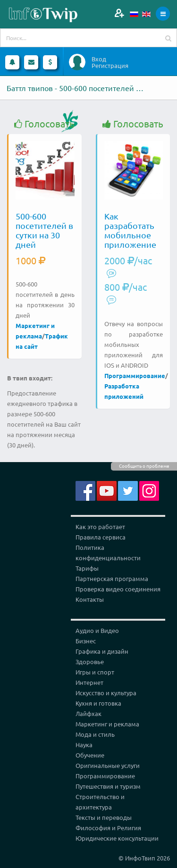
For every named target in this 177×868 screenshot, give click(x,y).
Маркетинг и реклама (107, 724)
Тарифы (87, 568)
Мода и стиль (95, 734)
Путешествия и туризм (108, 786)
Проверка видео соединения (118, 589)
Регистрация (110, 66)
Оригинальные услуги (108, 765)
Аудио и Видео (97, 630)
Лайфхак (88, 713)
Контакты (90, 599)
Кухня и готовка (98, 703)
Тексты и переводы (104, 817)
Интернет (89, 682)
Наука (84, 745)
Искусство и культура (106, 693)
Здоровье (90, 662)
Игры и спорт (95, 672)
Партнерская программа (112, 578)
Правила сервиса (101, 537)
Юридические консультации (117, 838)
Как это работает (100, 527)
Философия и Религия (108, 828)
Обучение (90, 755)
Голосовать (44, 124)
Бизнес (86, 641)
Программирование (135, 375)
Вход (99, 59)
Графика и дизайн (102, 651)
